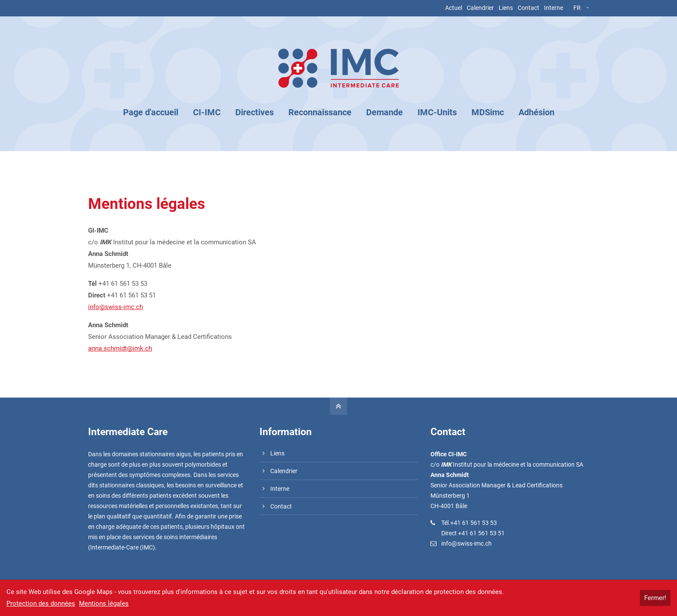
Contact (528, 8)
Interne (554, 8)
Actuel (454, 8)
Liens (506, 8)
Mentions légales (104, 603)
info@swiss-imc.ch (115, 307)
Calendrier (480, 8)
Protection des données (41, 603)
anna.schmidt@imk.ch (120, 348)
